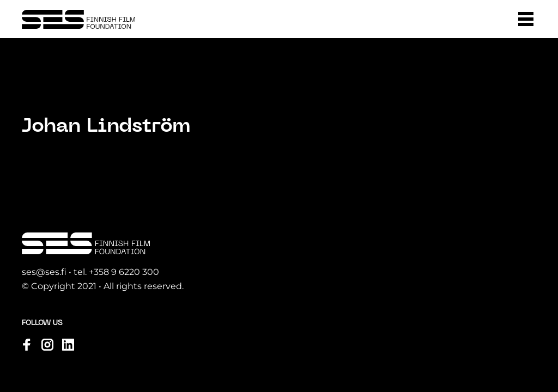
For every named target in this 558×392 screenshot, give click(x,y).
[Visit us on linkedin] (68, 345)
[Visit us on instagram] (47, 345)
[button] (526, 19)
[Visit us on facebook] (27, 345)
